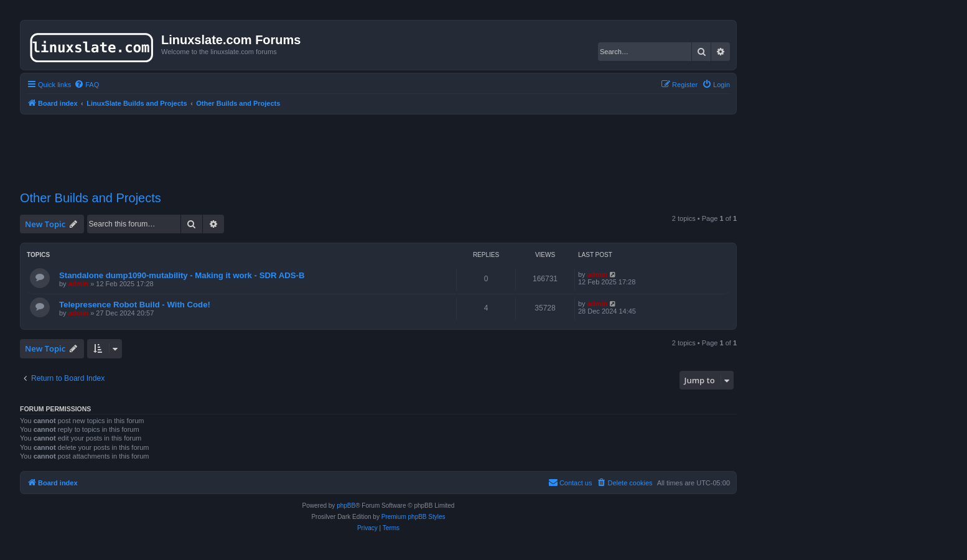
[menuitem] (86, 85)
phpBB (346, 506)
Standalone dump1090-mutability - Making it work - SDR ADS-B (182, 275)
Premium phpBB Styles (413, 517)
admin (78, 284)
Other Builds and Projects (91, 198)
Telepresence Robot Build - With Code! (135, 305)
